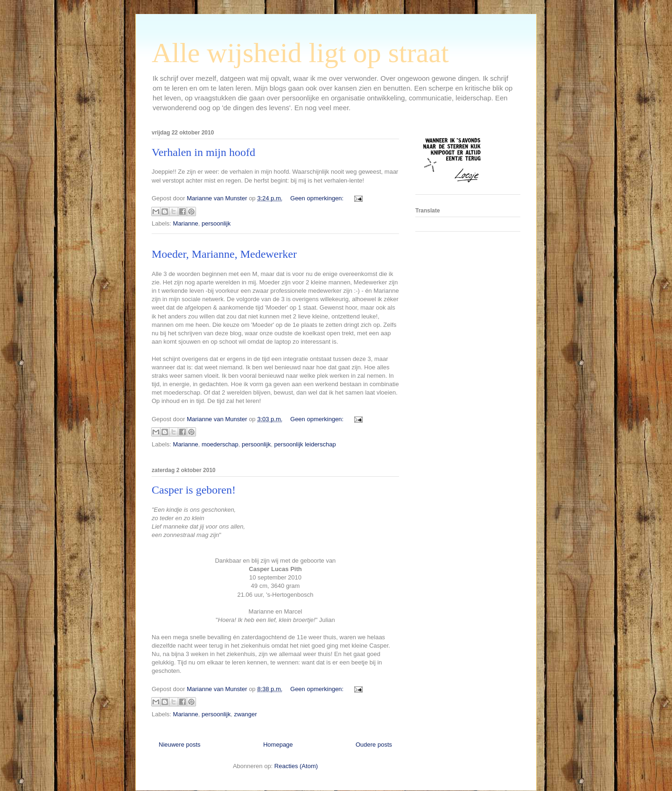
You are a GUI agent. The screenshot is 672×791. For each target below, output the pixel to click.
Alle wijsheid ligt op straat (300, 53)
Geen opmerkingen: (318, 198)
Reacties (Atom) (296, 766)
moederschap (220, 444)
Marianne (186, 223)
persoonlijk (216, 223)
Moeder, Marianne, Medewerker (224, 254)
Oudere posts (374, 745)
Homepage (278, 745)
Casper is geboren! (194, 490)
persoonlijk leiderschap (305, 444)
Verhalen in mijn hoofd (203, 152)
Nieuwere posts (180, 745)
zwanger (245, 714)
